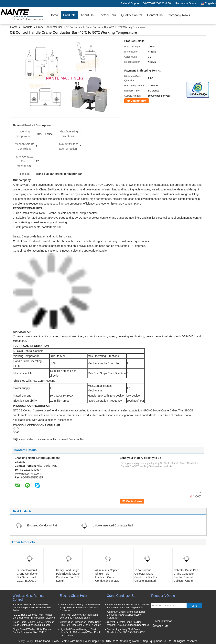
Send (194, 606)
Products (69, 15)
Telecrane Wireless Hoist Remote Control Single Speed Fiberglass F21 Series (32, 608)
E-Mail (157, 621)
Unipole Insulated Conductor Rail (113, 525)
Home (54, 15)
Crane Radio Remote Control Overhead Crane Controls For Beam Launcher (33, 624)
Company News (179, 15)
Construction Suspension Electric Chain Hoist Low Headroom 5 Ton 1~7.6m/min (81, 624)
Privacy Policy (24, 641)
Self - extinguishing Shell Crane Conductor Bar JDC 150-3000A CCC (126, 631)
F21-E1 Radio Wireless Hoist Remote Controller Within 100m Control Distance (34, 616)
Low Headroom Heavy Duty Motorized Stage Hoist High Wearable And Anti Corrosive (80, 608)
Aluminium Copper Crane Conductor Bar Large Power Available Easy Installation (126, 615)
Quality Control (132, 15)
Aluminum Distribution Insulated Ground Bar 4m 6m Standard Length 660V (128, 606)
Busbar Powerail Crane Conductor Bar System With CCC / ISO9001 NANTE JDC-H (27, 577)
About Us (87, 15)
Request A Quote (186, 3)
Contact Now (139, 101)
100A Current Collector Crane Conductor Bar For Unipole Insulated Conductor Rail (146, 577)
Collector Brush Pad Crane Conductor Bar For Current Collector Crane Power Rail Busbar (186, 577)
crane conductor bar (46, 439)
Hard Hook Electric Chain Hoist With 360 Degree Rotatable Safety (79, 616)
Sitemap (167, 621)
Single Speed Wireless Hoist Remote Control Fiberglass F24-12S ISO (32, 631)
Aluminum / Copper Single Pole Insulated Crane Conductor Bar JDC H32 (107, 577)
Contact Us (155, 15)
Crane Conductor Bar (49, 27)
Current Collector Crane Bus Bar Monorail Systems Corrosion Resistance (128, 624)
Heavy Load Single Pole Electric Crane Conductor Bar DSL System (68, 575)
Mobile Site (160, 626)
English (210, 3)
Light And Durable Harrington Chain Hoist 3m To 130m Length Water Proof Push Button (80, 632)
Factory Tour (108, 15)
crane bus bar (26, 439)
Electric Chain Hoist (73, 596)
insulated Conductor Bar (71, 439)
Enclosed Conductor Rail (42, 525)
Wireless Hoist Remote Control (29, 598)
